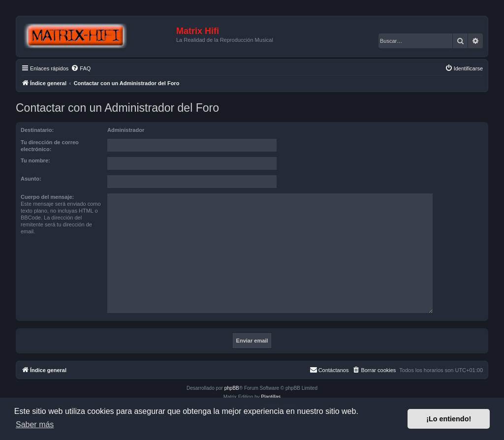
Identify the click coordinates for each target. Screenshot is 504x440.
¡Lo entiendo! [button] (449, 419)
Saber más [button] (35, 424)
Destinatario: (37, 130)
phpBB (232, 388)
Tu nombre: (35, 160)
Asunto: (31, 179)
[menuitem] (81, 68)
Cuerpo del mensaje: (47, 197)
